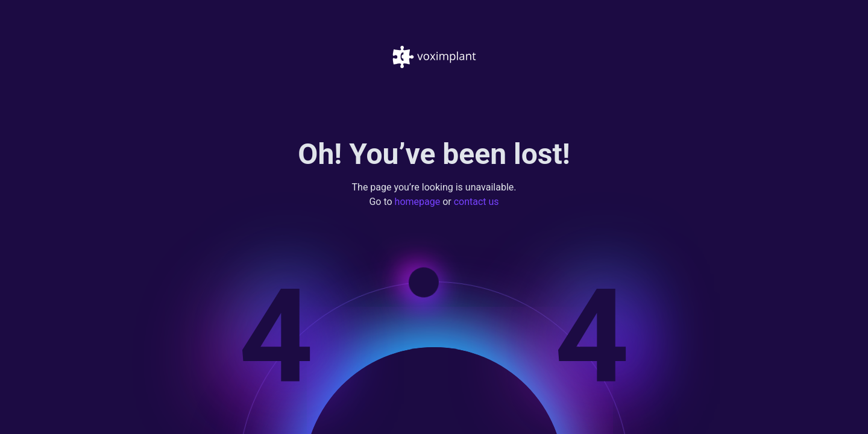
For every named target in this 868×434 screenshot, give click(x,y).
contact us (476, 202)
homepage (418, 202)
